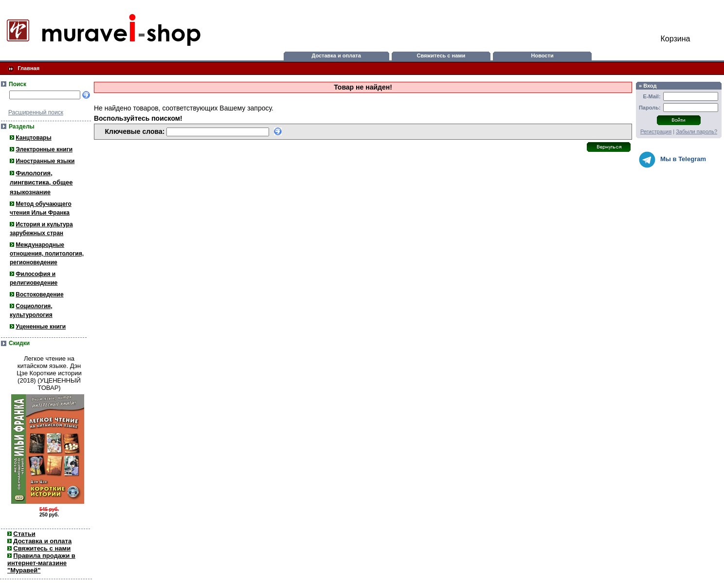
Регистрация (656, 131)
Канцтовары (33, 138)
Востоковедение (39, 294)
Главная (28, 68)
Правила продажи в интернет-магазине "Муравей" (41, 563)
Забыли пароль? (697, 131)
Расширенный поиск (36, 112)
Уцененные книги (41, 327)
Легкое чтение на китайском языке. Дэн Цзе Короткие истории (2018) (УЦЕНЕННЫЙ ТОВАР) (49, 373)
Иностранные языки (45, 161)
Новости (543, 55)
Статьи (24, 534)
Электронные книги (44, 149)
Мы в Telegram (672, 160)
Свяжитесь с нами (441, 55)
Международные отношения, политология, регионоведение (47, 254)
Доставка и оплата (336, 55)
